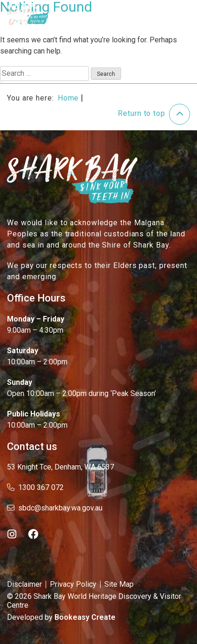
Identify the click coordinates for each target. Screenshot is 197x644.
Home (68, 98)
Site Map (119, 584)
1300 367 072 (35, 487)
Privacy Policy (73, 584)
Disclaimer (24, 584)
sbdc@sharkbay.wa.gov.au (55, 508)
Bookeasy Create (85, 617)
